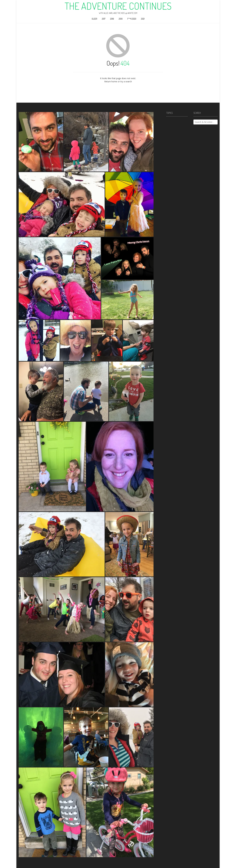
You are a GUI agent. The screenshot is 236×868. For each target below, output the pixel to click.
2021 (143, 19)
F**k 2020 (132, 19)
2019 (121, 19)
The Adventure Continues (118, 6)
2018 (112, 19)
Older (94, 19)
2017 (104, 19)
